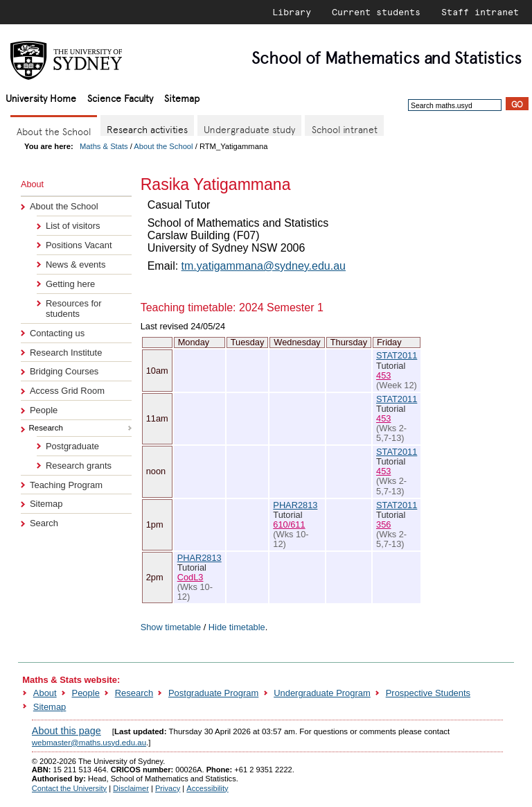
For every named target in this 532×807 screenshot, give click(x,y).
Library (292, 12)
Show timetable (171, 627)
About (45, 693)
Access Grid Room (67, 391)
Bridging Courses (64, 371)
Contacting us (57, 333)
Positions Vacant (79, 245)
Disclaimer (131, 788)
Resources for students (74, 309)
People (44, 410)
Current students (376, 12)
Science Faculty (120, 97)
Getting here (70, 284)
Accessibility (207, 788)
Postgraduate (72, 446)
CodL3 (190, 577)
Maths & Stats (104, 146)
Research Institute (66, 353)
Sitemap (182, 97)
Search (44, 523)
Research (134, 693)
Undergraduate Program (322, 693)
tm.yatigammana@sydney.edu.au (264, 266)
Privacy (168, 788)
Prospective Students (428, 693)
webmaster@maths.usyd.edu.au (89, 743)
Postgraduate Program (213, 693)
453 (383, 375)
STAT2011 (397, 355)
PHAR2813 (295, 505)
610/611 (289, 524)
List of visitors (73, 226)
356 (383, 524)
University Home (41, 97)
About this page (66, 731)
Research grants (79, 466)
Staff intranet (480, 12)
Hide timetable (237, 627)
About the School (163, 146)
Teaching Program (66, 485)
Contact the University (69, 788)
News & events (76, 264)
